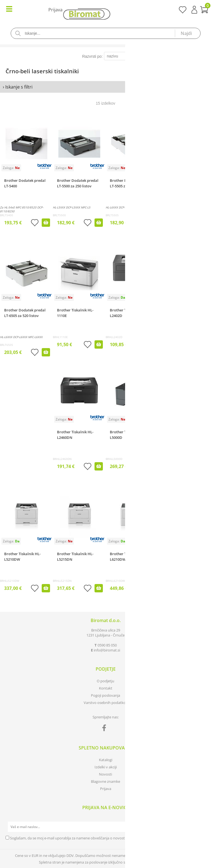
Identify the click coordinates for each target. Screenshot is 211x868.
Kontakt (106, 688)
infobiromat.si (107, 650)
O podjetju (106, 681)
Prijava (194, 10)
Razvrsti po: (92, 56)
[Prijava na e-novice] (200, 827)
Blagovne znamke (106, 781)
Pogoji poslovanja (106, 695)
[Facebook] (106, 729)
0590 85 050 (107, 645)
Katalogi (106, 760)
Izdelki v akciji (106, 767)
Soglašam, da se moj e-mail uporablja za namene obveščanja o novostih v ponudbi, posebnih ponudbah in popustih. (106, 838)
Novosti (106, 774)
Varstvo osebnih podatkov (106, 703)
